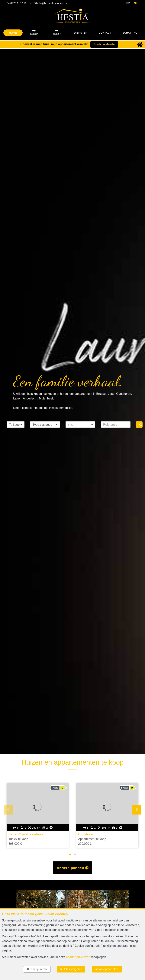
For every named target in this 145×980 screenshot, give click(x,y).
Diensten (81, 33)
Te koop (34, 33)
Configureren (39, 969)
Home (13, 33)
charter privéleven (78, 957)
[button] (80, 425)
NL (136, 3)
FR (128, 3)
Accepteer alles (109, 969)
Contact (105, 33)
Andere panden (73, 868)
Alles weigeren (73, 969)
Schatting (130, 33)
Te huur (57, 33)
